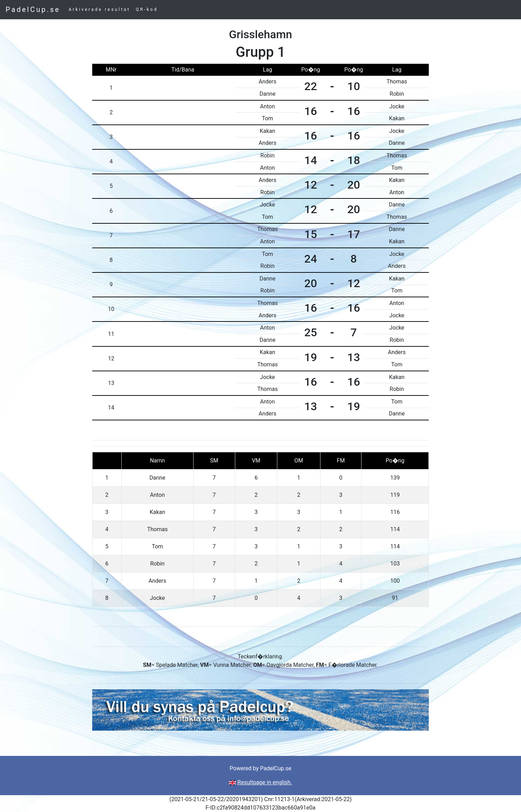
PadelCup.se (33, 9)
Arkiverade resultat (100, 9)
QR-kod (147, 9)
